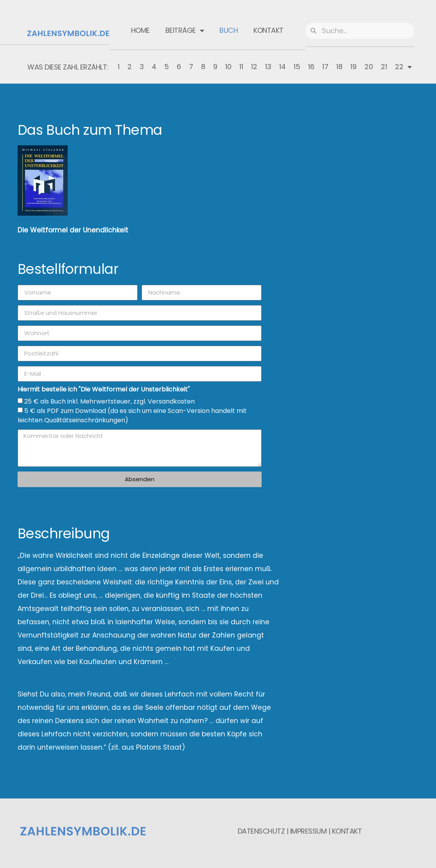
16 (311, 67)
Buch (229, 30)
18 (339, 67)
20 (369, 67)
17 (325, 67)
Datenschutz (261, 831)
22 (403, 67)
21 (384, 67)
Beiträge (185, 30)
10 (228, 67)
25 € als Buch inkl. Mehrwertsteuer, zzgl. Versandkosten (109, 401)
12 (254, 67)
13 (268, 67)
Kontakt (268, 30)
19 (353, 67)
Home (140, 30)
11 (241, 67)
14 (283, 67)
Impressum (309, 831)
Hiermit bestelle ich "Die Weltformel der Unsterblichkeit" (104, 390)
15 (297, 67)
